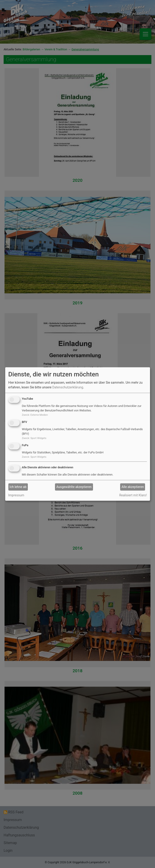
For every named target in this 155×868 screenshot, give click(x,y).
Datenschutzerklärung (68, 387)
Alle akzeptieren (133, 487)
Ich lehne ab (18, 487)
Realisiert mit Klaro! (133, 495)
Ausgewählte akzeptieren (74, 487)
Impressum (16, 495)
